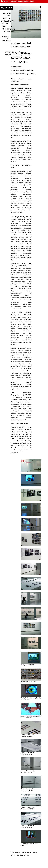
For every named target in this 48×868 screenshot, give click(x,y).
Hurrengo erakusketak (21, 46)
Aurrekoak (15, 43)
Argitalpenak (8, 29)
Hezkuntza (6, 26)
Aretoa (7, 18)
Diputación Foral (28, 1)
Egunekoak (26, 43)
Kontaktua (6, 40)
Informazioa (16, 67)
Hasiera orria (7, 15)
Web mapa (25, 852)
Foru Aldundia (16, 1)
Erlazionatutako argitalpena (23, 74)
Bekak (7, 32)
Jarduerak (6, 24)
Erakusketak (7, 21)
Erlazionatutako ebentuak (22, 70)
